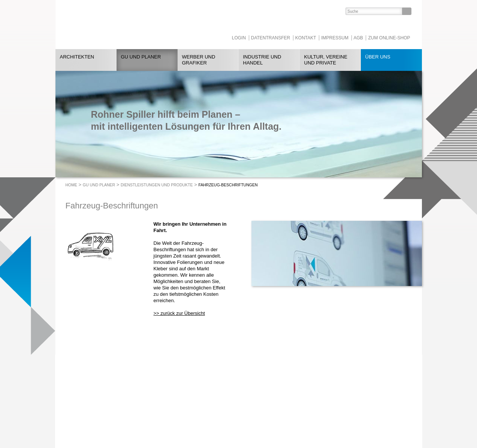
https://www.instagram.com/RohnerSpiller (305, 396)
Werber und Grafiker (199, 60)
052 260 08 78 (164, 409)
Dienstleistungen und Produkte (157, 185)
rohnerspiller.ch (149, 421)
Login (239, 38)
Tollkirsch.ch (213, 415)
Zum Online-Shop (389, 38)
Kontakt (306, 38)
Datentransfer (271, 38)
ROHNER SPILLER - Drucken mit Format (120, 25)
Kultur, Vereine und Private (326, 60)
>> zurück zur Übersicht (179, 313)
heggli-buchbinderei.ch (224, 409)
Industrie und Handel (262, 60)
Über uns (378, 57)
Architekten (77, 57)
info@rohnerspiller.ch (155, 415)
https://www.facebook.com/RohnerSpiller (290, 396)
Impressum (335, 38)
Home (72, 185)
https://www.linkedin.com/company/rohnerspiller (275, 396)
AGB (358, 38)
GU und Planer (141, 57)
